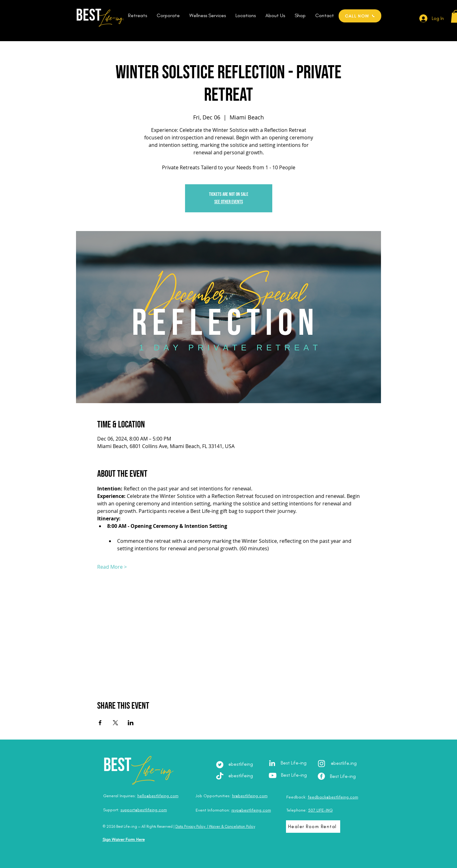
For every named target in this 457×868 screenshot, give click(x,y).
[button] (138, 16)
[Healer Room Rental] (313, 827)
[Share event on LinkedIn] (131, 723)
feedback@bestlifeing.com (333, 797)
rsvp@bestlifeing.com (251, 810)
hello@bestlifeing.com (158, 796)
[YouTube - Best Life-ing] (273, 775)
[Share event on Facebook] (100, 723)
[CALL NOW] (360, 16)
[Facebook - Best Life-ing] (321, 776)
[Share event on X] (115, 723)
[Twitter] (220, 765)
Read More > (112, 567)
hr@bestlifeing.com (250, 796)
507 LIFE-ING (320, 810)
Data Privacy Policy (190, 827)
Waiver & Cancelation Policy (232, 827)
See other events (229, 202)
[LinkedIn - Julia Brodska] (272, 763)
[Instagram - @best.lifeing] (321, 764)
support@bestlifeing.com (144, 810)
